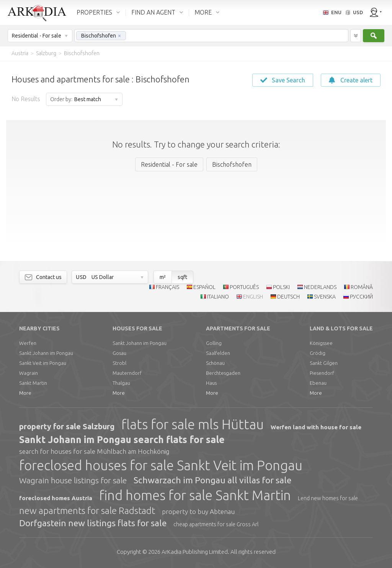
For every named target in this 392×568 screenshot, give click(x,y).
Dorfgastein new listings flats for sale (93, 523)
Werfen (28, 343)
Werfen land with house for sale (316, 427)
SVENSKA (325, 297)
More (25, 393)
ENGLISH (253, 297)
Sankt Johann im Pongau (46, 353)
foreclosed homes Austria (56, 498)
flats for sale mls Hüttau (193, 424)
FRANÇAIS (167, 287)
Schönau (215, 363)
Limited (195, 552)
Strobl (119, 363)
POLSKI (281, 287)
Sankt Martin (33, 383)
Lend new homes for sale (328, 498)
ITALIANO (218, 297)
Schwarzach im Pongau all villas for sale (212, 480)
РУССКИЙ (361, 297)
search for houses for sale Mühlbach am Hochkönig (94, 451)
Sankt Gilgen (324, 363)
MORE (203, 12)
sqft (182, 277)
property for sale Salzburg (67, 426)
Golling (214, 343)
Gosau (119, 353)
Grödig (318, 353)
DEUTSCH (288, 297)
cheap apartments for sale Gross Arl (216, 524)
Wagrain (29, 373)
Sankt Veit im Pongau (43, 363)
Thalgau (121, 383)
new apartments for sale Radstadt (87, 511)
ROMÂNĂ (362, 287)
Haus (211, 383)
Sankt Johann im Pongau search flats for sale (122, 440)
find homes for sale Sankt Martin (195, 495)
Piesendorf (322, 373)
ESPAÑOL (204, 287)
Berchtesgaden (223, 373)
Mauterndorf (127, 373)
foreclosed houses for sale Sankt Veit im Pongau (161, 465)
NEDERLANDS (320, 287)
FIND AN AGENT (153, 12)
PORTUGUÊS (244, 287)
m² (163, 277)
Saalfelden (218, 353)
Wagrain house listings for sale (73, 480)
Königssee (321, 343)
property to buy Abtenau (198, 511)
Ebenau (318, 383)
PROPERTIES (94, 12)
